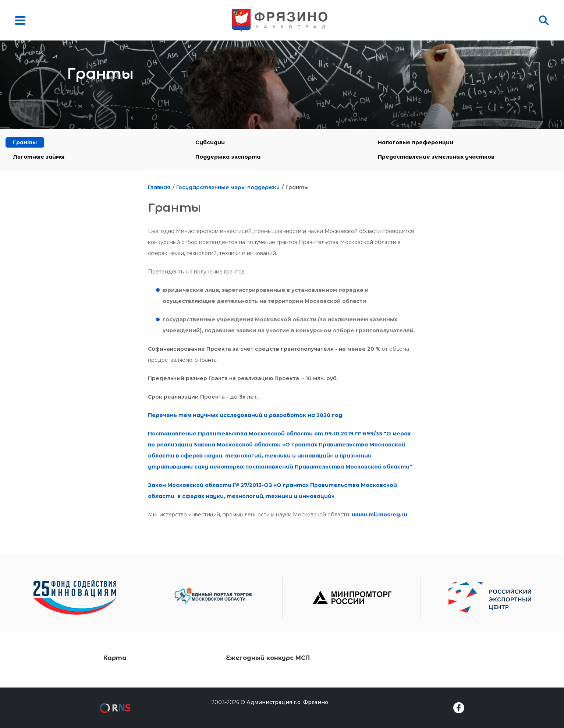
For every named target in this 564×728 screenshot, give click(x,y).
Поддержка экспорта (228, 157)
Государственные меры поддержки (228, 187)
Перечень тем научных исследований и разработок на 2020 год (245, 415)
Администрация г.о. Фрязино (287, 702)
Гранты (25, 142)
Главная (159, 187)
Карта (115, 658)
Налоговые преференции (416, 142)
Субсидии (210, 142)
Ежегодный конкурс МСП (268, 658)
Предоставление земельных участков (436, 157)
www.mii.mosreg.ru (379, 515)
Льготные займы (39, 157)
